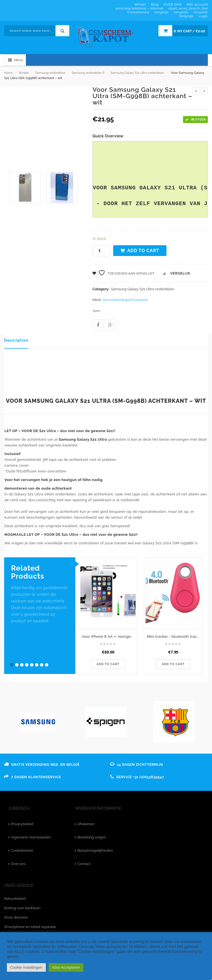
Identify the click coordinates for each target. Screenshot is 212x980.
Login (203, 16)
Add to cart (143, 251)
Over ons (18, 864)
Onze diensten (16, 917)
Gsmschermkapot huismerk (125, 300)
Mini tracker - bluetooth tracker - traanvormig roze (174, 637)
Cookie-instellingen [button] (26, 967)
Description (16, 340)
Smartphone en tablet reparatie (30, 927)
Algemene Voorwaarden (31, 837)
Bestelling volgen (92, 837)
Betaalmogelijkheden (95, 850)
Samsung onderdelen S (88, 73)
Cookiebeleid (22, 850)
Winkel (24, 73)
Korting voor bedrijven (22, 908)
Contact (84, 864)
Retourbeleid (15, 899)
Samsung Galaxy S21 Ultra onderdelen (137, 73)
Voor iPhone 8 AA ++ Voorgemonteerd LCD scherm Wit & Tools (109, 637)
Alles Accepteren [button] (66, 967)
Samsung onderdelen (51, 73)
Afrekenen (86, 824)
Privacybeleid (22, 824)
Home (8, 73)
